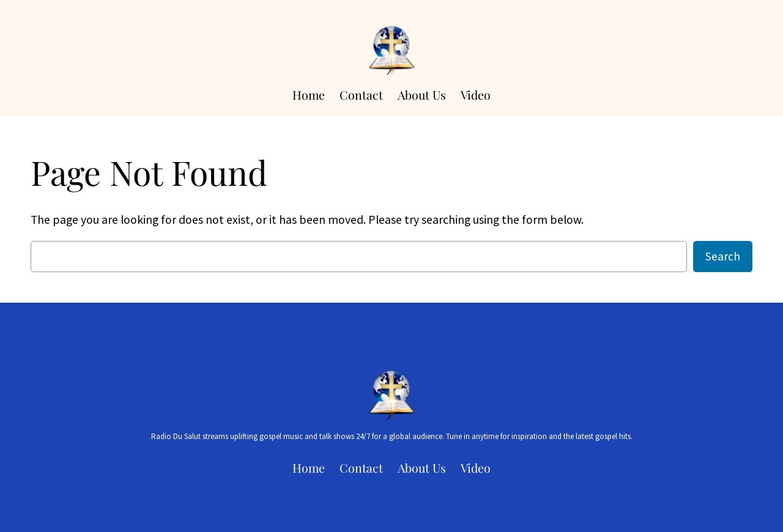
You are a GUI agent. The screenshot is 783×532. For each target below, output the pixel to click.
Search (723, 256)
